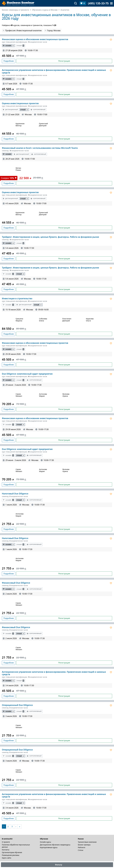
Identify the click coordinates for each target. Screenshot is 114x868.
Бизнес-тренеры (84, 845)
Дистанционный (10, 110)
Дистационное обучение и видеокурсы (55, 845)
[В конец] (20, 826)
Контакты (6, 850)
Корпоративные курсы (49, 847)
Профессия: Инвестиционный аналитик (23, 30)
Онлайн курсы (45, 842)
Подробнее (9, 61)
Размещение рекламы (11, 855)
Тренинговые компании (87, 842)
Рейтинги (82, 847)
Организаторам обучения (12, 852)
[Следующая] (16, 826)
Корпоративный (38, 110)
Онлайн (8, 46)
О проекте (6, 842)
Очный (20, 46)
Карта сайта (7, 858)
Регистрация (64, 61)
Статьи (81, 850)
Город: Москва (54, 30)
